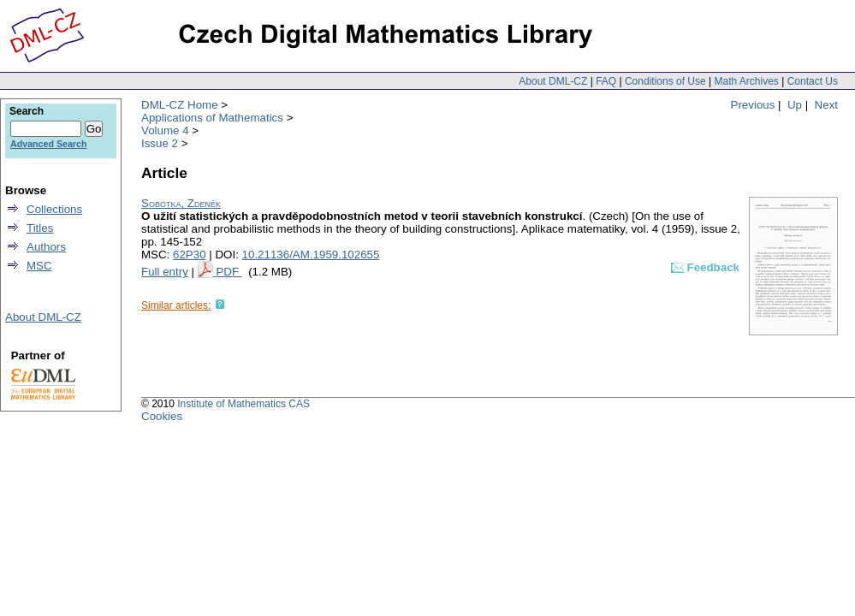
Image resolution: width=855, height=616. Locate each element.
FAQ (606, 81)
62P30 (190, 255)
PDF (229, 272)
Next (826, 105)
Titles (40, 228)
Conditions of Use (665, 81)
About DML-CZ (553, 81)
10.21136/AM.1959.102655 (311, 255)
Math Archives (746, 81)
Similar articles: (176, 305)
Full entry (165, 272)
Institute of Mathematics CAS (243, 404)
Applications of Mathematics (212, 118)
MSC (39, 266)
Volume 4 (165, 130)
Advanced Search (48, 144)
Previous (753, 105)
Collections (54, 209)
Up (795, 105)
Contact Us (813, 81)
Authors (46, 247)
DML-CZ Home (180, 105)
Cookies (162, 416)
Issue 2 (160, 143)
